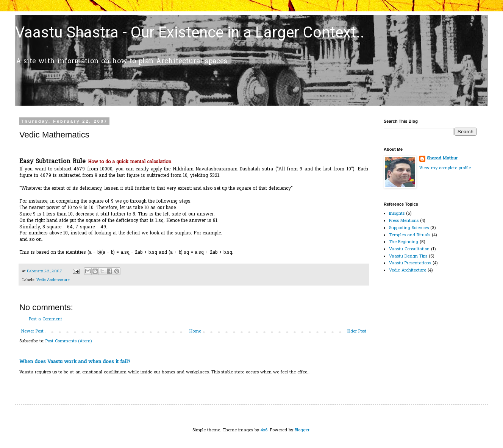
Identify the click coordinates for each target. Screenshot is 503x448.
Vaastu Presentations (410, 263)
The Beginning (404, 242)
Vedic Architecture (53, 280)
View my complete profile (445, 168)
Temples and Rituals (410, 235)
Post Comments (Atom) (69, 341)
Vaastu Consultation (409, 249)
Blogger (302, 430)
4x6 (264, 430)
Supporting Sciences (409, 228)
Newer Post (32, 331)
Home (195, 331)
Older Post (356, 331)
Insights (397, 214)
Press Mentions (404, 221)
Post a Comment (45, 319)
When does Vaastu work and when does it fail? (75, 362)
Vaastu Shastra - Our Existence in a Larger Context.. (190, 32)
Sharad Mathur (442, 158)
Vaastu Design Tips (408, 256)
